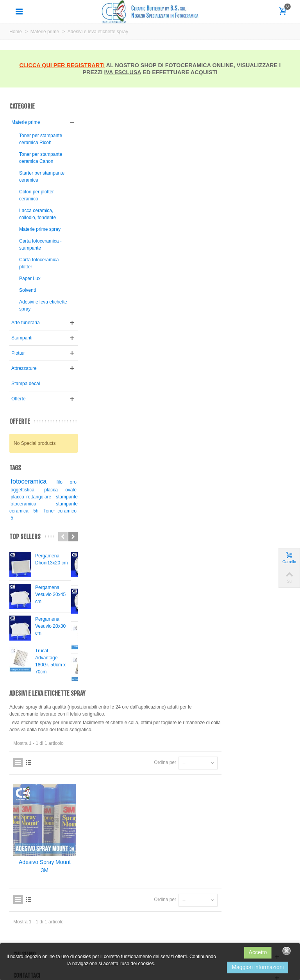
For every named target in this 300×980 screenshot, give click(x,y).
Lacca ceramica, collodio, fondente (37, 235)
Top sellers (25, 565)
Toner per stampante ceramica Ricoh (35, 143)
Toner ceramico (27, 546)
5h (67, 539)
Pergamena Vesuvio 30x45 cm (50, 623)
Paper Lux (30, 307)
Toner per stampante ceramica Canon (36, 168)
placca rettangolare (40, 525)
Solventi (28, 318)
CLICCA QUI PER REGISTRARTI (62, 65)
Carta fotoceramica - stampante (39, 273)
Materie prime (26, 122)
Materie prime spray (33, 254)
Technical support (28, 928)
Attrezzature (24, 396)
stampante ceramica (34, 539)
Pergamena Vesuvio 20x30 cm (50, 654)
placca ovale (55, 518)
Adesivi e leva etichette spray (34, 334)
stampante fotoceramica (40, 532)
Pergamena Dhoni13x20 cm (51, 587)
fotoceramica (29, 510)
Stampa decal (26, 412)
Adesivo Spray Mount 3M (117, 275)
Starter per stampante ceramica (30, 194)
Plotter (18, 381)
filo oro (62, 510)
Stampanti (22, 366)
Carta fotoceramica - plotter (39, 291)
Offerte (18, 427)
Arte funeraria (26, 351)
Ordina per (234, 173)
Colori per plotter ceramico (37, 216)
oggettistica (22, 518)
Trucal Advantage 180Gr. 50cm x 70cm (50, 689)
